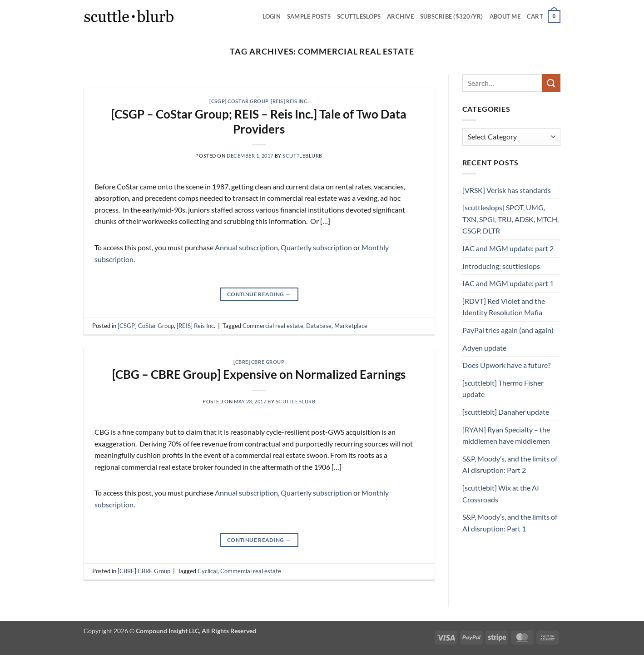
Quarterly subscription (316, 247)
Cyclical (208, 571)
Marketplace (351, 326)
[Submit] (551, 83)
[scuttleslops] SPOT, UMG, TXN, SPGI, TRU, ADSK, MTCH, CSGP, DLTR (510, 219)
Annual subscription (246, 247)
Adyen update (484, 348)
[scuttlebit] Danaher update (506, 412)
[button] (544, 16)
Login (272, 16)
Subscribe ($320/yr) (452, 16)
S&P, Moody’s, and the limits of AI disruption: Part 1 (510, 523)
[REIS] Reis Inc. (290, 101)
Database (319, 326)
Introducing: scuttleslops (501, 266)
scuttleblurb (302, 156)
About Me (505, 16)
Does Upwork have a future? (506, 365)
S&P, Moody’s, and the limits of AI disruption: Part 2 (510, 464)
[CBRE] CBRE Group (259, 362)
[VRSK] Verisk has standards (507, 190)
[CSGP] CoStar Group (239, 101)
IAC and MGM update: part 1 (508, 283)
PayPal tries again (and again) (508, 330)
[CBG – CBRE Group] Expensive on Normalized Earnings (259, 374)
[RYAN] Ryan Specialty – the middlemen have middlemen (506, 435)
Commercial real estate (273, 326)
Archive (400, 16)
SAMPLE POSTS (309, 16)
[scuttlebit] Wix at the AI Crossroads (501, 494)
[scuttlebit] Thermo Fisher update (503, 389)
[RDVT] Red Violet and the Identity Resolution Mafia (504, 307)
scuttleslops (359, 16)
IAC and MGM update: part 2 (508, 248)
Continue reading (259, 294)
